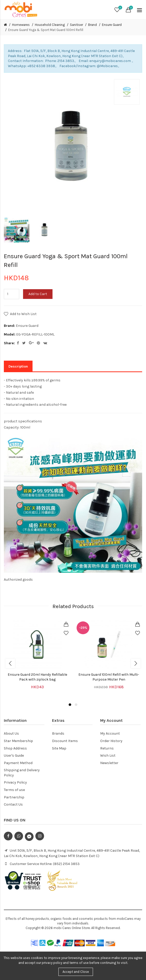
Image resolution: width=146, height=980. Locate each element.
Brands (58, 733)
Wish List (108, 755)
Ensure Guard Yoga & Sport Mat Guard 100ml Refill (46, 30)
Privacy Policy (15, 782)
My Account (110, 733)
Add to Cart (38, 294)
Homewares (21, 25)
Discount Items (65, 741)
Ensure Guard (112, 25)
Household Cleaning (50, 25)
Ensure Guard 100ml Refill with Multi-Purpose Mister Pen (109, 677)
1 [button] (70, 705)
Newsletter (109, 763)
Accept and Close (76, 972)
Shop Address (15, 748)
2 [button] (76, 705)
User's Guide (14, 755)
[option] (17, 230)
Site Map (59, 748)
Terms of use (14, 790)
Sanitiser (76, 25)
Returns (107, 748)
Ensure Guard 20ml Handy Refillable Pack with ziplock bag (37, 677)
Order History (111, 741)
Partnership (14, 797)
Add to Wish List (23, 314)
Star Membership (18, 741)
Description (18, 366)
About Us (11, 733)
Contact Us (13, 804)
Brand (92, 25)
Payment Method (18, 763)
